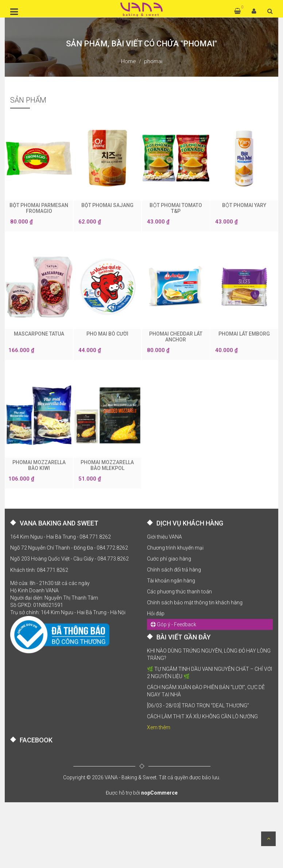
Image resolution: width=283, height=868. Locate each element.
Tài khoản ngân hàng (171, 581)
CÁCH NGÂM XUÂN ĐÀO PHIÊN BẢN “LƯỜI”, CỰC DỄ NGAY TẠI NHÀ (206, 691)
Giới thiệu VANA (164, 537)
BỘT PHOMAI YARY (244, 205)
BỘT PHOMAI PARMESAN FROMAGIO (39, 208)
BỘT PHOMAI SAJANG (107, 205)
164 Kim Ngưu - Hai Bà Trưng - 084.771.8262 (61, 537)
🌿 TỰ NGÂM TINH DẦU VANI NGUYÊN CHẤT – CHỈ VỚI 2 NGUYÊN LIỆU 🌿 (210, 673)
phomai (153, 61)
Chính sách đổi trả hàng (174, 570)
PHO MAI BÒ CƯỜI (107, 334)
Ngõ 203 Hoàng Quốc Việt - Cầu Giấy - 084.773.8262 (69, 559)
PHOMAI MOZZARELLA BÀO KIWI (39, 465)
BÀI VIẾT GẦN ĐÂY (184, 637)
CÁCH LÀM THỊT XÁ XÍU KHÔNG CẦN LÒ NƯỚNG (202, 716)
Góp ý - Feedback (173, 624)
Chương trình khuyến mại (175, 548)
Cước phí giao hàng (169, 559)
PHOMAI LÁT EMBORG (244, 334)
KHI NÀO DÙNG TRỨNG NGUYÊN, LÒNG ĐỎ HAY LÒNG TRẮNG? (209, 654)
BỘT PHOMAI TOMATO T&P (176, 208)
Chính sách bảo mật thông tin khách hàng (195, 603)
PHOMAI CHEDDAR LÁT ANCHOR (176, 337)
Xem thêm (159, 727)
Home (129, 61)
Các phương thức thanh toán (179, 592)
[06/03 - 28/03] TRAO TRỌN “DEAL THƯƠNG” (198, 706)
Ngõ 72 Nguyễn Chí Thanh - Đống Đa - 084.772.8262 (69, 548)
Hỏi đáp (156, 613)
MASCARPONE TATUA (39, 334)
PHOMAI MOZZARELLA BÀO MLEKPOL (107, 465)
